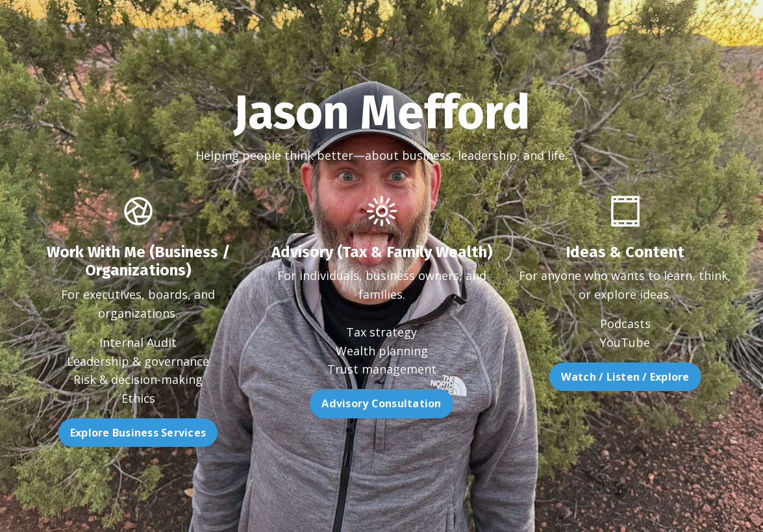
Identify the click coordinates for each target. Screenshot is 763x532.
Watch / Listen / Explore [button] (653, 377)
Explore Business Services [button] (110, 433)
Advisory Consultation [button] (381, 431)
